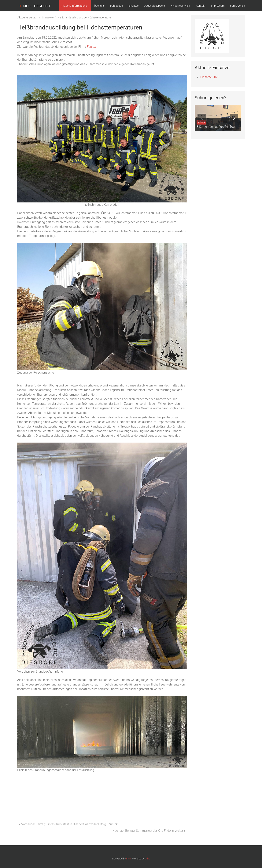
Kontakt (201, 6)
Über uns (99, 6)
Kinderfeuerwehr (181, 6)
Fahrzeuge (116, 6)
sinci (129, 859)
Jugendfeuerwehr (155, 6)
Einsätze (133, 6)
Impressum (218, 6)
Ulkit (147, 859)
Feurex (91, 47)
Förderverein (238, 6)
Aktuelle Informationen (75, 6)
